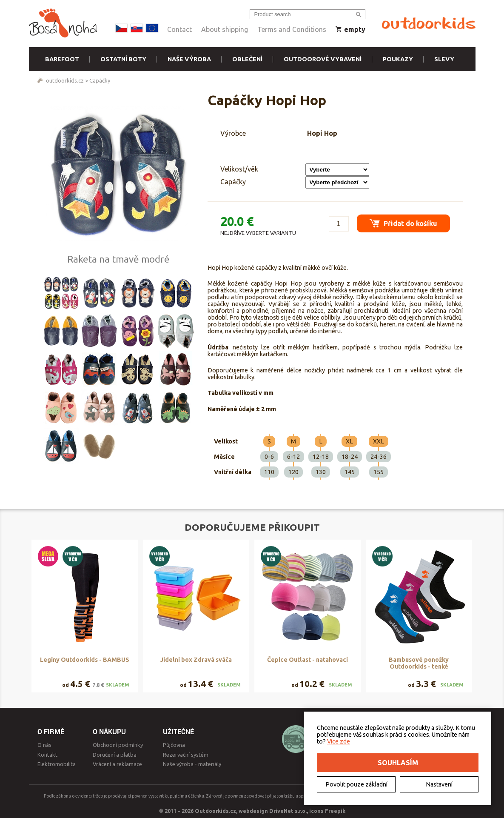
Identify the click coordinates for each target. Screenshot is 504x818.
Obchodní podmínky (118, 745)
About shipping (225, 29)
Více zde (339, 741)
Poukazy (398, 59)
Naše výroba (189, 59)
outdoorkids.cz (65, 80)
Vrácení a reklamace (117, 764)
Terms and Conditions (292, 29)
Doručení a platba (115, 755)
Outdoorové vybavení (323, 59)
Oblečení (247, 59)
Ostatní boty (123, 59)
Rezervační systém (186, 755)
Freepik (335, 811)
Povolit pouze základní (356, 784)
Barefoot (62, 59)
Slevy (444, 59)
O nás (44, 745)
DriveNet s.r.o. (288, 811)
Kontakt (47, 755)
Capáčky (100, 80)
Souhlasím (398, 763)
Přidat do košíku (403, 223)
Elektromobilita (57, 764)
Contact (179, 29)
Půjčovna (174, 745)
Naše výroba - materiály (192, 764)
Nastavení (439, 784)
